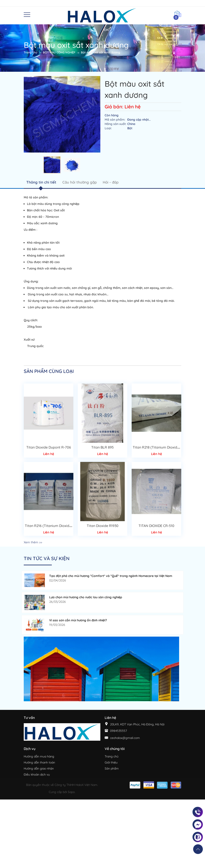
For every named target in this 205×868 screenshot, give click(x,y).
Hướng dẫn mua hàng (39, 756)
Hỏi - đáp (111, 182)
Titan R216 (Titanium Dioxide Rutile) (54, 526)
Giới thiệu (111, 762)
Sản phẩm (112, 768)
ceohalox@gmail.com (125, 738)
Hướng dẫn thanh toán (39, 762)
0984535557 (118, 731)
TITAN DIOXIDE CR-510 (156, 526)
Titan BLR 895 (102, 447)
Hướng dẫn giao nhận (39, 768)
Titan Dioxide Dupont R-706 (49, 447)
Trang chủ (112, 756)
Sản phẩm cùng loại (49, 371)
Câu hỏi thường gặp (80, 182)
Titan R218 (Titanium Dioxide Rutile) (162, 447)
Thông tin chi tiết (41, 182)
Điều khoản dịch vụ (37, 774)
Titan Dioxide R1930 (103, 526)
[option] (52, 165)
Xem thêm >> (33, 542)
